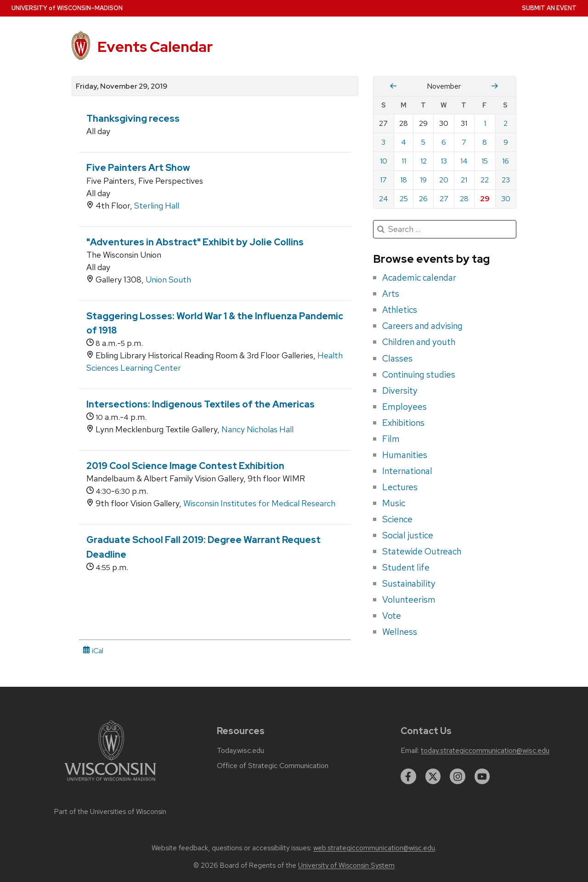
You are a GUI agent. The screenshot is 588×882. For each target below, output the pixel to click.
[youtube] (482, 776)
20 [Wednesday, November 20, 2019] (444, 180)
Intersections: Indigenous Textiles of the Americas (201, 404)
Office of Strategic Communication (273, 766)
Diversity (400, 390)
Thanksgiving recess (133, 119)
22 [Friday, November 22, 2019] (485, 180)
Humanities (405, 455)
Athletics (400, 310)
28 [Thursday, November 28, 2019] (464, 199)
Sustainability (409, 583)
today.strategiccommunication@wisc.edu (485, 751)
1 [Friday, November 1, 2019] (485, 123)
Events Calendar (155, 47)
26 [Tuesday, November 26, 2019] (423, 199)
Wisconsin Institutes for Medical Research (259, 503)
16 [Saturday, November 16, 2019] (506, 161)
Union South (168, 280)
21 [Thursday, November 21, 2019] (464, 180)
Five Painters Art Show (138, 168)
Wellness (400, 632)
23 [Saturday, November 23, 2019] (506, 180)
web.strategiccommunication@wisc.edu (374, 848)
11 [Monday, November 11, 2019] (404, 161)
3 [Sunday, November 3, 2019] (383, 142)
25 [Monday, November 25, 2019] (404, 199)
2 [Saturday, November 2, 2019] (506, 123)
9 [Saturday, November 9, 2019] (506, 142)
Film (391, 439)
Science (397, 519)
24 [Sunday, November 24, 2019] (384, 199)
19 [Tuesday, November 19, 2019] (423, 180)
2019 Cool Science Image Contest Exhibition (185, 466)
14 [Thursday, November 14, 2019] (464, 161)
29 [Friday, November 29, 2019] (485, 199)
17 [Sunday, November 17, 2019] (383, 180)
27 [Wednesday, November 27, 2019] (444, 199)
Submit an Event (549, 8)
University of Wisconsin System (346, 865)
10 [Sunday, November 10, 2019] (384, 161)
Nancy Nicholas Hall (257, 429)
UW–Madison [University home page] (67, 8)
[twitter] (433, 776)
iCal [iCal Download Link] (93, 651)
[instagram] (458, 776)
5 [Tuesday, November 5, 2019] (423, 142)
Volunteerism (409, 599)
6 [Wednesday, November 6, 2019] (444, 142)
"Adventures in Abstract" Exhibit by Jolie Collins (195, 242)
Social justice (408, 535)
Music (394, 503)
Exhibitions (403, 423)
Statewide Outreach (422, 551)
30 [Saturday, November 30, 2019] (506, 199)
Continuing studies (419, 374)
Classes (397, 358)
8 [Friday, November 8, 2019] (485, 142)
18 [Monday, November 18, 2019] (404, 180)
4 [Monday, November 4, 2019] (404, 142)
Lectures (400, 487)
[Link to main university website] (110, 783)
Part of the (110, 812)
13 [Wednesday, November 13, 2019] (444, 161)
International (407, 471)
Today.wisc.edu (240, 751)
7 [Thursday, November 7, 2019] (464, 142)
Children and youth (419, 342)
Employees (404, 407)
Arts (391, 294)
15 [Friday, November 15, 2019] (485, 161)
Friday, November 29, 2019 (122, 86)
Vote (392, 616)
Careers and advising (422, 326)
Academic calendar (419, 277)
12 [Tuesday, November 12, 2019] (424, 161)
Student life (406, 567)
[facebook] (408, 776)
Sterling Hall (157, 206)
